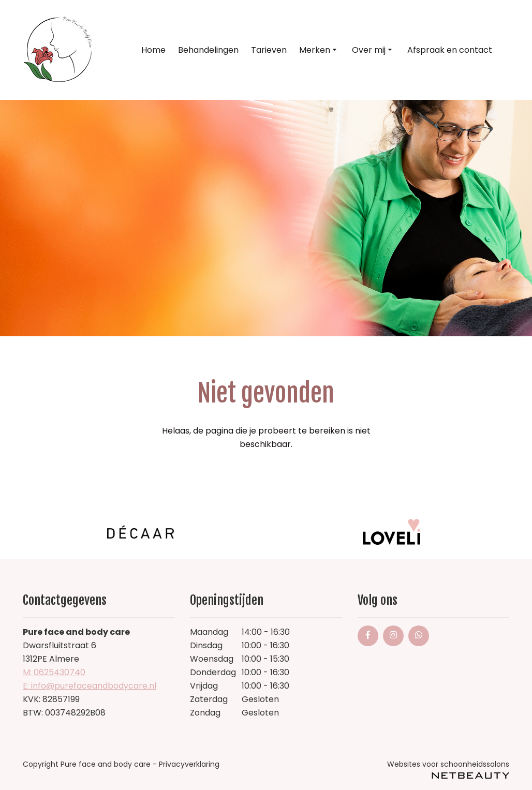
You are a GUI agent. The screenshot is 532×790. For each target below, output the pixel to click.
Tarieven (269, 50)
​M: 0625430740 (54, 672)
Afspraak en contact (450, 50)
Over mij (373, 50)
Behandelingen (208, 50)
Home (153, 50)
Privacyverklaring (189, 764)
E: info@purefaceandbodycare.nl (90, 686)
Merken (319, 50)
